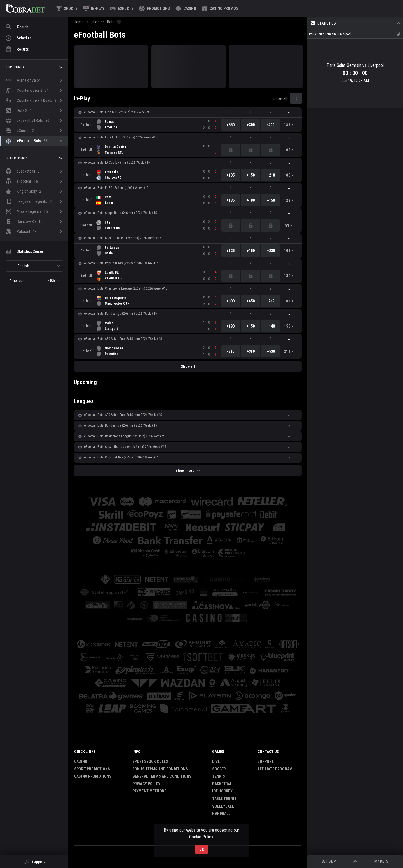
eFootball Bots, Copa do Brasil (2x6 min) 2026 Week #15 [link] (123, 238)
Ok (201, 849)
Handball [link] (221, 813)
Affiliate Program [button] (275, 769)
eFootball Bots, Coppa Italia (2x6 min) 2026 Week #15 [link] (120, 213)
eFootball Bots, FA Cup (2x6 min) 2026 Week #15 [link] (117, 163)
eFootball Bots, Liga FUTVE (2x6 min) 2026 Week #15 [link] (121, 137)
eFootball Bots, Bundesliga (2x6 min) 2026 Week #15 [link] (120, 314)
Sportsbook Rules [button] (150, 761)
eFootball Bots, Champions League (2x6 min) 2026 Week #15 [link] (126, 288)
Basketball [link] (223, 784)
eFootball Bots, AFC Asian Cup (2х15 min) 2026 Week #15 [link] (123, 339)
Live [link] (216, 761)
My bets (381, 861)
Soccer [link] (219, 769)
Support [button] (266, 761)
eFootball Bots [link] (103, 22)
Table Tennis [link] (224, 799)
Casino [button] (81, 761)
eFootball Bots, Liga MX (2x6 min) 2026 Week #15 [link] (118, 112)
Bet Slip (329, 861)
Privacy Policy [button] (146, 784)
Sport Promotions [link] (92, 769)
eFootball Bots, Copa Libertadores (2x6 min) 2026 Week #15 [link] (125, 447)
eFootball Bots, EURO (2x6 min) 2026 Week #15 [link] (116, 188)
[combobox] (34, 266)
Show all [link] (280, 98)
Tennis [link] (219, 776)
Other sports (35, 158)
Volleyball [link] (223, 806)
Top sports (35, 67)
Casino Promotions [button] (93, 776)
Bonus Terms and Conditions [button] (160, 769)
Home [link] (79, 22)
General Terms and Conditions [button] (162, 776)
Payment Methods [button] (149, 791)
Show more (188, 471)
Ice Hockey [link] (222, 791)
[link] (25, 8)
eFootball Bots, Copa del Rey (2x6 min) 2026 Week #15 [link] (121, 263)
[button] (186, 8)
